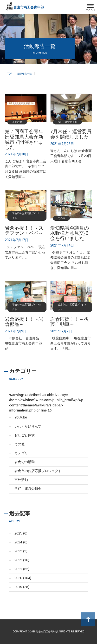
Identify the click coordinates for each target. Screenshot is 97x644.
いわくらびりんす (28, 426)
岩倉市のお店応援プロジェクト (38, 471)
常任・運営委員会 (28, 489)
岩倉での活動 (25, 462)
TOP (10, 74)
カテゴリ (21, 453)
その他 (19, 444)
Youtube (21, 417)
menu (90, 10)
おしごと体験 (25, 435)
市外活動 (21, 480)
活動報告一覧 (25, 74)
